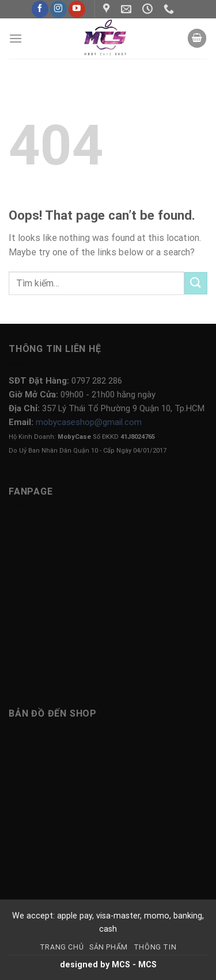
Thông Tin (155, 947)
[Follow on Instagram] (58, 9)
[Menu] (16, 38)
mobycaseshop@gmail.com (89, 422)
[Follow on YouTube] (77, 9)
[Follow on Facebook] (40, 9)
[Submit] (196, 283)
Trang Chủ (62, 947)
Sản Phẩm (109, 947)
